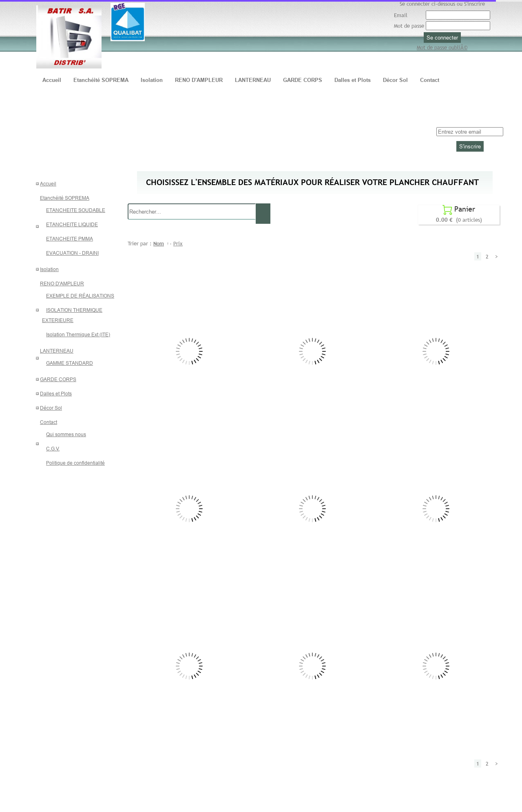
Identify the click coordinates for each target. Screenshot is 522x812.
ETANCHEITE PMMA (70, 239)
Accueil (48, 184)
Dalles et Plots (56, 394)
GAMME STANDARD (70, 363)
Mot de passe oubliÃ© (442, 47)
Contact (49, 422)
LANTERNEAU (57, 351)
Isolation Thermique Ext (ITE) (78, 334)
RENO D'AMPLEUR (62, 284)
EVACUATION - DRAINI (72, 253)
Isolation (49, 269)
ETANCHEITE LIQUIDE (72, 224)
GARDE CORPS (58, 379)
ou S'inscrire (471, 4)
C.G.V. (53, 449)
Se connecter (442, 38)
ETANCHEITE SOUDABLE (76, 210)
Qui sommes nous (66, 434)
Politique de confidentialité (75, 463)
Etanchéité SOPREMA (65, 198)
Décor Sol (51, 408)
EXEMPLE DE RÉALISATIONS (80, 296)
